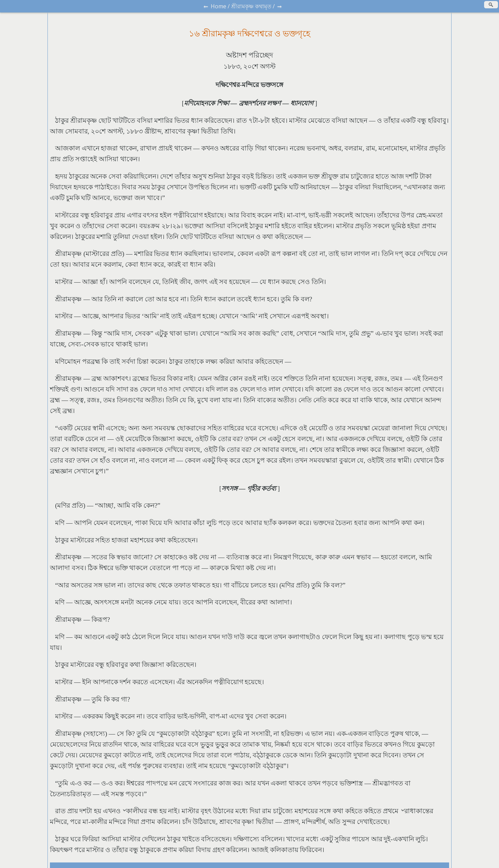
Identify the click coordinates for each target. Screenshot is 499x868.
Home (218, 6)
